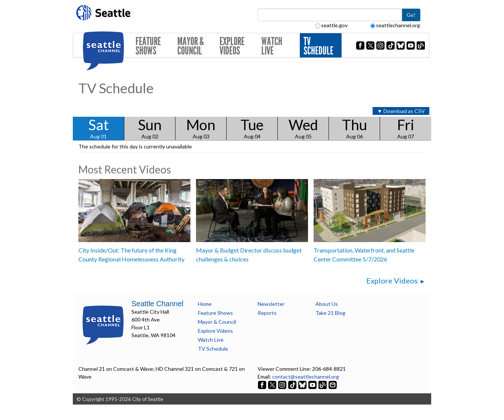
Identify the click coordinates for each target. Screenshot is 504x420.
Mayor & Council (191, 46)
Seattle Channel (157, 304)
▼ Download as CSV (401, 111)
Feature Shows (148, 46)
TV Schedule (318, 46)
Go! (411, 15)
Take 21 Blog (330, 313)
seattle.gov (332, 25)
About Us (327, 304)
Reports (267, 313)
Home (205, 304)
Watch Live (272, 46)
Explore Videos (232, 46)
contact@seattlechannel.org (306, 377)
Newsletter (271, 304)
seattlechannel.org (395, 25)
